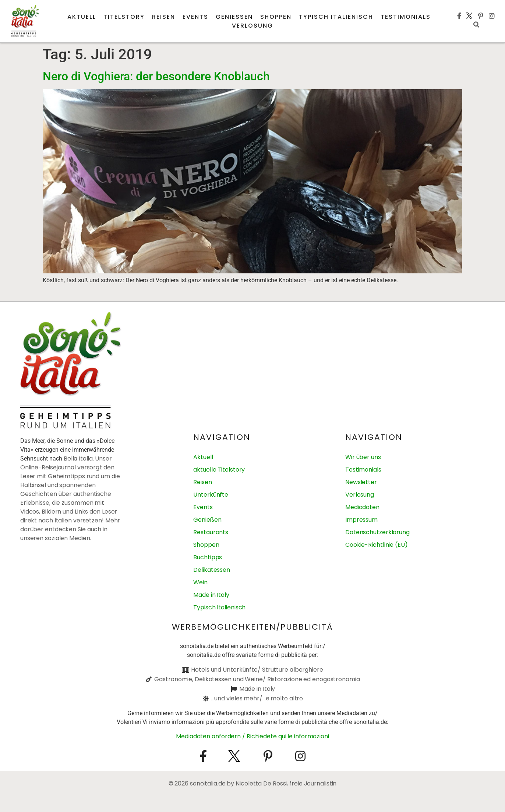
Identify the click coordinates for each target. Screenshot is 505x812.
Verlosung (252, 26)
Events (195, 17)
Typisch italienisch (336, 17)
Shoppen (276, 17)
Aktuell (82, 17)
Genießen (234, 17)
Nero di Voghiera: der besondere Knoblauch (156, 76)
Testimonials (406, 17)
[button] (476, 25)
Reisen (164, 17)
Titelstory (124, 17)
